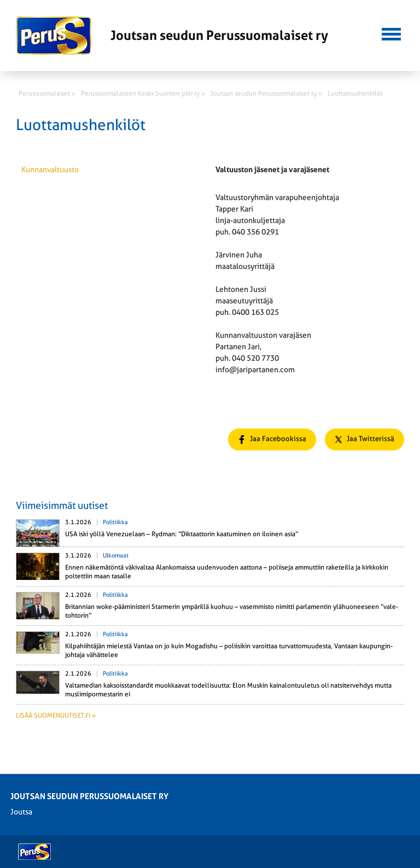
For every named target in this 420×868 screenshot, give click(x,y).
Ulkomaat (116, 556)
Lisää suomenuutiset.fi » (56, 715)
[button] (391, 33)
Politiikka (115, 522)
